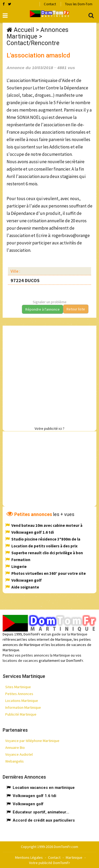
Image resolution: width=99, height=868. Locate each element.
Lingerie (19, 566)
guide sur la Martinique (70, 634)
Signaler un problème (50, 302)
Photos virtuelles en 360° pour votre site (49, 573)
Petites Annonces (19, 694)
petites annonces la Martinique (46, 655)
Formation (21, 560)
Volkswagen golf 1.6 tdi (33, 532)
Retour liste (76, 309)
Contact (50, 4)
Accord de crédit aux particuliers (44, 820)
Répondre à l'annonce (43, 309)
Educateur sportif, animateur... (41, 812)
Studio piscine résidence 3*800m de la (46, 539)
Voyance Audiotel (19, 754)
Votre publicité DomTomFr (49, 863)
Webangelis (15, 761)
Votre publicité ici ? (49, 428)
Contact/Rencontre (33, 43)
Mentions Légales (29, 857)
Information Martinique (23, 707)
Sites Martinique (18, 687)
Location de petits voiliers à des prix (44, 546)
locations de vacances (20, 660)
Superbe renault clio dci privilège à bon (47, 553)
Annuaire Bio (15, 748)
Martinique (74, 857)
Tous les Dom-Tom (79, 4)
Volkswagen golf (27, 580)
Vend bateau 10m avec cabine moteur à (47, 525)
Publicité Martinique (21, 714)
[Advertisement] (49, 375)
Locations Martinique (22, 701)
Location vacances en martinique (44, 788)
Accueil (24, 30)
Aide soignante (25, 587)
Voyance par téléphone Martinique (32, 741)
